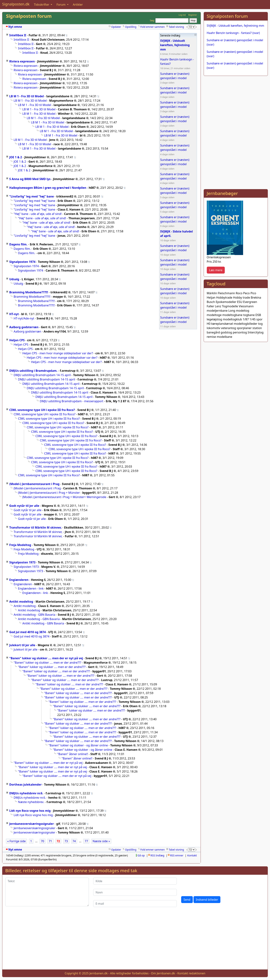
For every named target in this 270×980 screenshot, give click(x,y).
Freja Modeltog (20, 545)
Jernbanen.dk (98, 973)
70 (43, 841)
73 (66, 841)
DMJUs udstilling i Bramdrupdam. (33, 371)
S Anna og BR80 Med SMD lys (30, 179)
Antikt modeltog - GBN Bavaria (34, 615)
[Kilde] (135, 881)
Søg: (152, 20)
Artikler (78, 5)
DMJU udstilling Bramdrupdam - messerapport (71, 401)
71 (50, 841)
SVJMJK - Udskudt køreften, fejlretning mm (235, 26)
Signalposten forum (29, 16)
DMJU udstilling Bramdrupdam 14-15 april (42, 375)
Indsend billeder (207, 900)
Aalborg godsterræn (24, 327)
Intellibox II (18, 35)
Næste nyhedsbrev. (31, 802)
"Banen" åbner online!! (73, 754)
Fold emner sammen (152, 27)
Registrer (193, 15)
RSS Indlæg (157, 855)
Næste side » (101, 841)
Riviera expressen (22, 61)
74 (74, 841)
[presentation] (209, 885)
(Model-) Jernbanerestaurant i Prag (34, 484)
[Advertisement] (236, 104)
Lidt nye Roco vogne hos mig (30, 811)
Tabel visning (176, 27)
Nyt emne (15, 27)
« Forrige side (16, 841)
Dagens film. (18, 244)
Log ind (182, 15)
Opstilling (131, 27)
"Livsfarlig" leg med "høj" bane (32, 196)
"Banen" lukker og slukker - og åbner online (78, 745)
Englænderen (19, 580)
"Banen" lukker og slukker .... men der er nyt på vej (46, 658)
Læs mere (216, 270)
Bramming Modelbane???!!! (29, 292)
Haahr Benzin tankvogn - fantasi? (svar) (233, 33)
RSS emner (177, 855)
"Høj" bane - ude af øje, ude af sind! (38, 214)
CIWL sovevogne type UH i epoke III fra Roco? (42, 410)
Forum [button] (61, 5)
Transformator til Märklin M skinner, (35, 527)
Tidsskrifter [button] (42, 5)
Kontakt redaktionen (191, 973)
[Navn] (135, 892)
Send (187, 900)
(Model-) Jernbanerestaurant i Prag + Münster (49, 493)
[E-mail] (135, 904)
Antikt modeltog (21, 602)
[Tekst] (47, 892)
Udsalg (14, 279)
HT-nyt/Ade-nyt (24, 318)
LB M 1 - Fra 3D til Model (27, 96)
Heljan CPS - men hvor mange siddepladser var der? (58, 353)
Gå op (141, 855)
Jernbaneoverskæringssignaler (32, 824)
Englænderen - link (31, 588)
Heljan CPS (17, 340)
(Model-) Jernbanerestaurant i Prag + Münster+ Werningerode (64, 497)
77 (86, 841)
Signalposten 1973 (22, 562)
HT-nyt (14, 314)
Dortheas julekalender (25, 785)
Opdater (116, 27)
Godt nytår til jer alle (24, 506)
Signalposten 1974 (22, 262)
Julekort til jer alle (22, 645)
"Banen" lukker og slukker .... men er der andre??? (47, 663)
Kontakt (192, 855)
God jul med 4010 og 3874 (28, 632)
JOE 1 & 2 (16, 157)
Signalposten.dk (16, 4)
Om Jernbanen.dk (163, 973)
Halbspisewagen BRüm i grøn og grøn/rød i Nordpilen (48, 188)
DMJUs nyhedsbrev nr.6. (26, 793)
